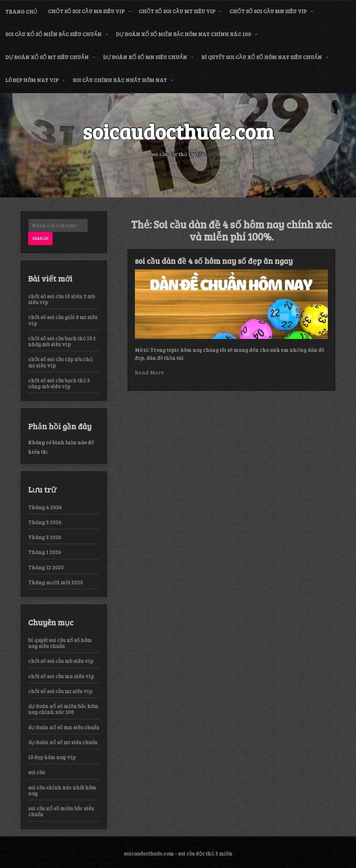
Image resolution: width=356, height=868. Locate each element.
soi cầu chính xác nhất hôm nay (120, 80)
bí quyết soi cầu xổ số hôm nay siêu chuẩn (262, 57)
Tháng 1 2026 (45, 552)
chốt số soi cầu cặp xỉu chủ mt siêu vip (60, 362)
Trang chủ (21, 11)
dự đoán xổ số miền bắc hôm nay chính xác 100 (183, 34)
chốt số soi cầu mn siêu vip (268, 11)
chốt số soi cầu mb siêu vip (86, 11)
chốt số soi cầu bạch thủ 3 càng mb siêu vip (59, 383)
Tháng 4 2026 (45, 507)
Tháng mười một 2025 (55, 582)
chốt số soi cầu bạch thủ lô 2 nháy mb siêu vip (62, 341)
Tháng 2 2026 (45, 537)
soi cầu (37, 772)
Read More (149, 372)
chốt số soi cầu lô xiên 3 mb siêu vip (62, 299)
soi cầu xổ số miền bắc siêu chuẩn (53, 34)
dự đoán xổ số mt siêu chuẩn (47, 57)
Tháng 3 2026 (45, 522)
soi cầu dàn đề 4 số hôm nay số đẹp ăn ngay (214, 261)
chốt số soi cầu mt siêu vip (177, 11)
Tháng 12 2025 (46, 567)
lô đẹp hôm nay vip (32, 80)
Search (40, 238)
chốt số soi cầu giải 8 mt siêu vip (63, 320)
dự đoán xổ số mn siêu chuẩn (145, 57)
